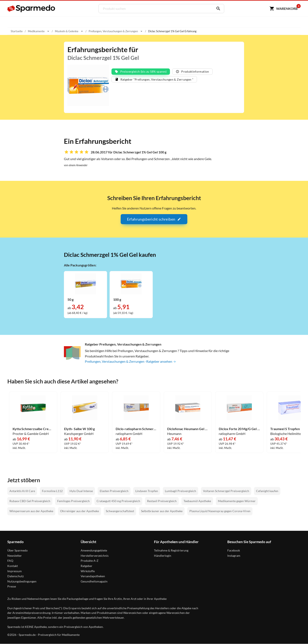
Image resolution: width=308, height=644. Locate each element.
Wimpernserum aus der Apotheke (31, 511)
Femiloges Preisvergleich (73, 501)
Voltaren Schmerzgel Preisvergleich (226, 491)
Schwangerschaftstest (120, 511)
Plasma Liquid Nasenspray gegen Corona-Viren (220, 511)
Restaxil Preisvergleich (162, 501)
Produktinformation (192, 72)
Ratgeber (87, 566)
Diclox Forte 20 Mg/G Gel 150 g (239, 429)
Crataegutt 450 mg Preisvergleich (118, 501)
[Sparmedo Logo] (31, 9)
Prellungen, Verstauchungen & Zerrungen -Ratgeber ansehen (131, 362)
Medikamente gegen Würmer (237, 501)
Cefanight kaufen (267, 491)
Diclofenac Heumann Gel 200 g (188, 429)
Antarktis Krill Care (22, 491)
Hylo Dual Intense (81, 491)
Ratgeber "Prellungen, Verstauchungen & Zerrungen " (154, 80)
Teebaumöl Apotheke (197, 501)
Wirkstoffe (88, 571)
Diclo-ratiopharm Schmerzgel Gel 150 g (136, 429)
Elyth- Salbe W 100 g (79, 429)
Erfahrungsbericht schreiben (154, 219)
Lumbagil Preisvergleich (181, 491)
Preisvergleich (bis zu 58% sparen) (141, 72)
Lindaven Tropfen (147, 491)
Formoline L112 (52, 491)
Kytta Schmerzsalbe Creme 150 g (33, 429)
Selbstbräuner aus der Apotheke (162, 511)
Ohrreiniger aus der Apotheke (80, 511)
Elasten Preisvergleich (114, 491)
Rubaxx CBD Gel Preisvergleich (30, 501)
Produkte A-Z (90, 561)
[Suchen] (217, 9)
